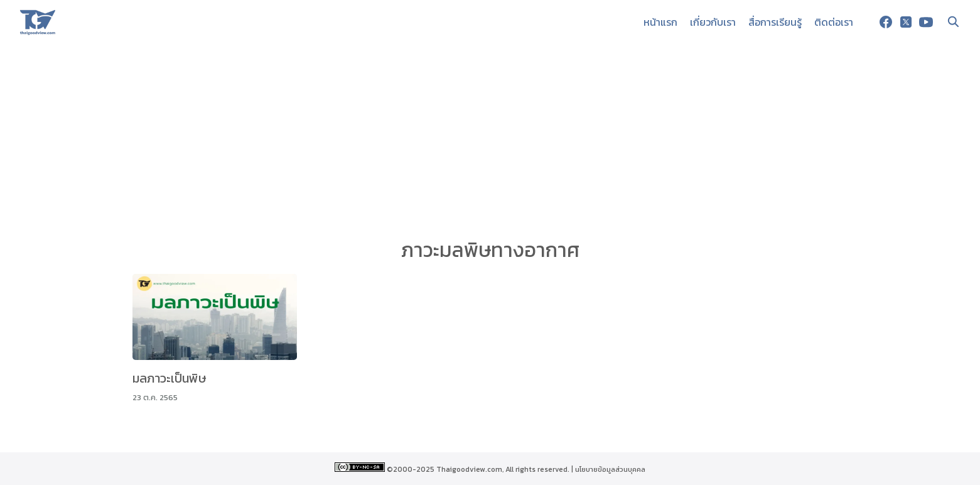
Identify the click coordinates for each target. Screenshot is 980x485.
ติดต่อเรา (834, 22)
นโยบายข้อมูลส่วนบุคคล (610, 469)
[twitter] (906, 22)
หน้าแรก (660, 22)
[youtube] (926, 22)
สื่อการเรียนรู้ (775, 22)
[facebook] (886, 22)
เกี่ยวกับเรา (713, 22)
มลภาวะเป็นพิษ (170, 378)
